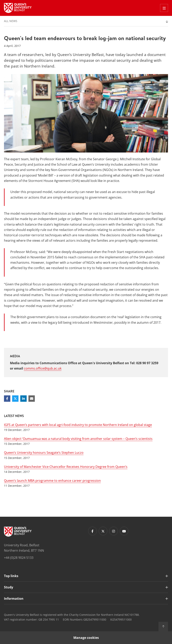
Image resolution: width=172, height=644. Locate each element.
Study (9, 587)
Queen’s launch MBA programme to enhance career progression (52, 481)
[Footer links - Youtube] (124, 531)
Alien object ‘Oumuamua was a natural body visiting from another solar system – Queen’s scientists (78, 439)
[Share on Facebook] (7, 399)
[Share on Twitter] (15, 399)
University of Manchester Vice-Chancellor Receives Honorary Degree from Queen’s (66, 467)
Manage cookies (86, 638)
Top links (11, 576)
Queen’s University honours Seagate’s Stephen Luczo (44, 453)
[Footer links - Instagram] (114, 531)
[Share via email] (32, 399)
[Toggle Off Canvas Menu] (164, 8)
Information (14, 599)
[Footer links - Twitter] (103, 531)
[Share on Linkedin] (23, 399)
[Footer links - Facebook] (92, 531)
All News (11, 21)
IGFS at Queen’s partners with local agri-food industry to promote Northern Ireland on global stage (78, 425)
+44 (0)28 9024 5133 (19, 558)
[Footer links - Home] (18, 532)
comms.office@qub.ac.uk (43, 368)
